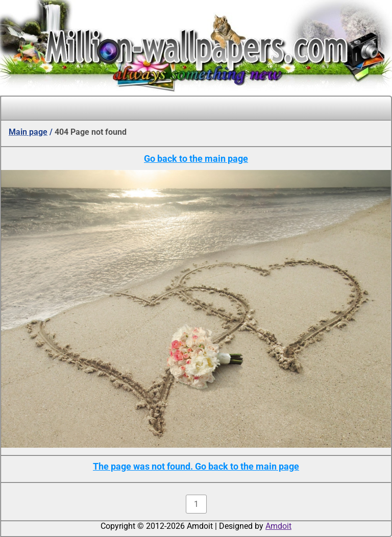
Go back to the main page (196, 158)
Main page (28, 132)
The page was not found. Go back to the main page (196, 466)
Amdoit (278, 526)
